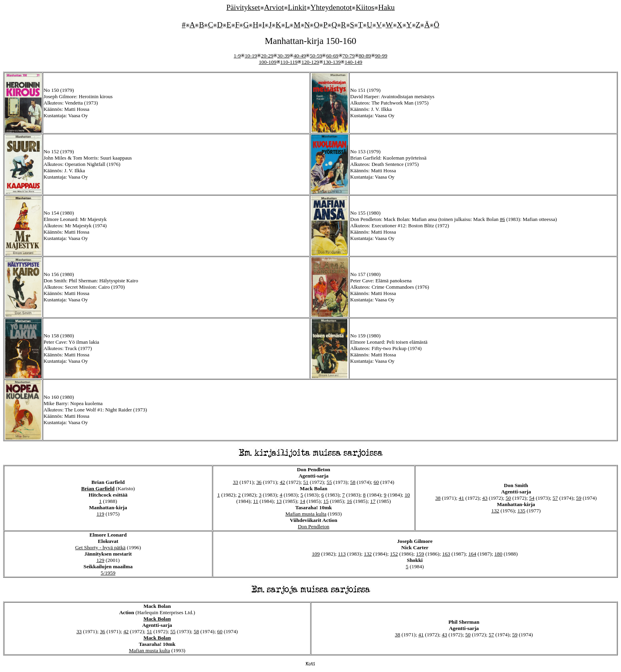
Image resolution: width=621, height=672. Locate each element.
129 (100, 560)
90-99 (381, 56)
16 (350, 501)
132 (495, 511)
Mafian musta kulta (306, 514)
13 (279, 501)
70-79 (349, 56)
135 (521, 511)
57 (555, 498)
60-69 (332, 56)
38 (438, 498)
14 (302, 501)
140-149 (353, 62)
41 (461, 498)
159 (420, 554)
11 (256, 501)
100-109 (267, 62)
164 (472, 554)
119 (101, 514)
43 (485, 498)
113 (342, 554)
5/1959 (108, 573)
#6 (502, 219)
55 (329, 482)
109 (316, 554)
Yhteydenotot (331, 7)
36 (259, 482)
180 (498, 554)
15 (326, 501)
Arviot (274, 7)
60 (376, 482)
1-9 (237, 56)
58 (353, 482)
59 (579, 498)
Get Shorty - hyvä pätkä (100, 547)
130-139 (332, 62)
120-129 (310, 62)
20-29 (267, 56)
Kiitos (365, 7)
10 (407, 495)
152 (394, 554)
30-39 (283, 56)
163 (446, 554)
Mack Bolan (157, 619)
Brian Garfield (98, 488)
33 (235, 482)
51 (306, 482)
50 (508, 498)
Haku (387, 7)
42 (282, 482)
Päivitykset (243, 7)
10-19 (251, 56)
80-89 (365, 56)
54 (532, 498)
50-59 (316, 56)
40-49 (300, 56)
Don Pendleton (314, 526)
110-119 (289, 62)
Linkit (297, 7)
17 (373, 501)
